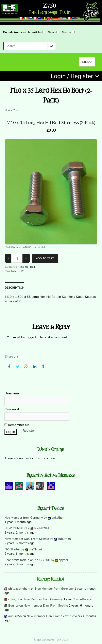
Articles (37, 32)
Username (12, 393)
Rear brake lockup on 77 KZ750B (27, 560)
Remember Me (17, 425)
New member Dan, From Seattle (27, 539)
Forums (67, 32)
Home (8, 110)
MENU (87, 62)
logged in (32, 337)
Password (12, 409)
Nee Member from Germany (24, 518)
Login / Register (72, 76)
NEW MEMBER (15, 528)
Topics (52, 32)
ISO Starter (12, 549)
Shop (17, 110)
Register (29, 431)
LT (22, 271)
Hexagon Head (27, 267)
